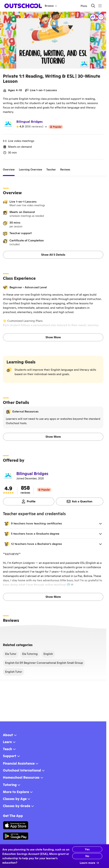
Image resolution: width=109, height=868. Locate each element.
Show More (53, 337)
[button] (53, 524)
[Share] (93, 17)
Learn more (89, 863)
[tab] (9, 170)
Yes (80, 849)
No (80, 856)
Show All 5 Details (53, 255)
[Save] (101, 17)
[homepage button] (23, 6)
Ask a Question (80, 501)
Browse (51, 6)
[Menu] (100, 6)
